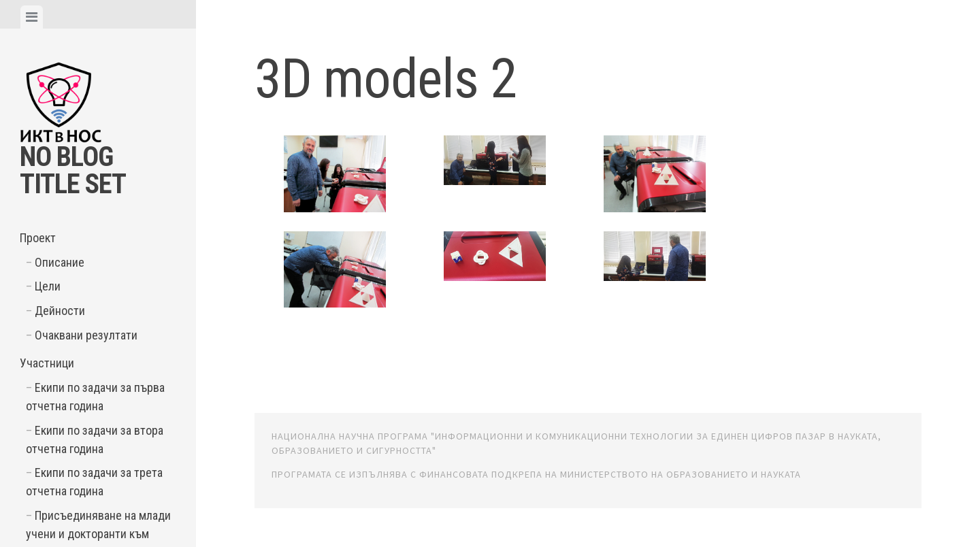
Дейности (60, 311)
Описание (60, 262)
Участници (47, 363)
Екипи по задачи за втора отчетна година (95, 440)
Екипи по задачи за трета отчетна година (94, 482)
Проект (38, 238)
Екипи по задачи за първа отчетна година (95, 397)
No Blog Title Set (73, 170)
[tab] (32, 17)
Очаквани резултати (86, 335)
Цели (48, 286)
